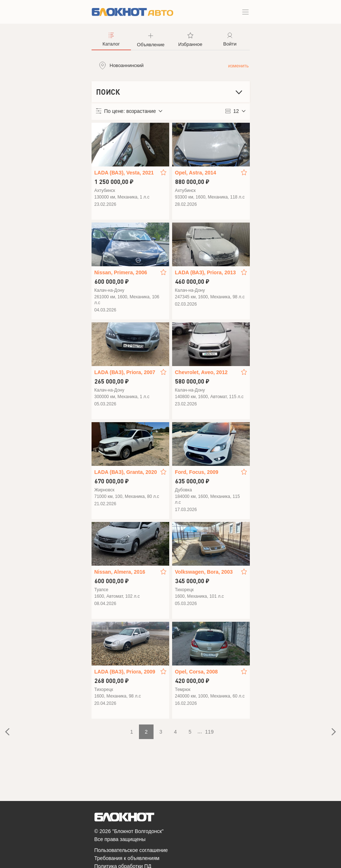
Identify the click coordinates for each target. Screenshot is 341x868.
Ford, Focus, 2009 (197, 472)
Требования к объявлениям (127, 858)
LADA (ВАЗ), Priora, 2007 (125, 372)
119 (209, 732)
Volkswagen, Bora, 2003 (204, 572)
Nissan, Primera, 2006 (121, 272)
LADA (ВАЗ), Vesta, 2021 (124, 173)
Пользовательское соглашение (131, 850)
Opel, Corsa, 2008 (197, 672)
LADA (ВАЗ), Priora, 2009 (125, 672)
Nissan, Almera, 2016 (120, 572)
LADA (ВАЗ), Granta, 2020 (126, 472)
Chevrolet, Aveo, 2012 (201, 372)
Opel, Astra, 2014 (196, 173)
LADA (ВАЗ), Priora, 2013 (206, 272)
